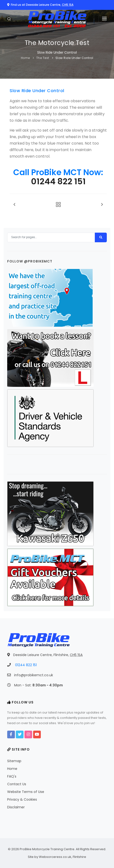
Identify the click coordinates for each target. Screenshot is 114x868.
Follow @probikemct (30, 261)
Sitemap (14, 761)
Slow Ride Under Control (74, 58)
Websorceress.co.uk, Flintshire (63, 857)
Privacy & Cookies (22, 799)
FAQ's (12, 776)
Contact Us (17, 784)
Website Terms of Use (26, 792)
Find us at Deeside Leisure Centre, (40, 5)
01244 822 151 (58, 181)
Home (25, 58)
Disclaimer (16, 807)
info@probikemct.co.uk (34, 675)
